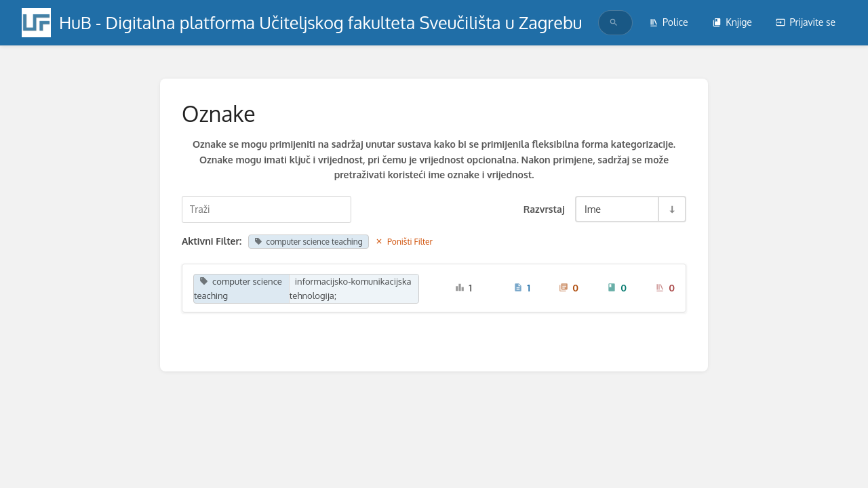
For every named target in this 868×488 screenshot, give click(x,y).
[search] (610, 23)
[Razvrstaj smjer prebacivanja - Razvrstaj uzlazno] (671, 209)
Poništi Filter (404, 242)
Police (669, 22)
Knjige (732, 22)
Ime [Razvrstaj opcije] (593, 209)
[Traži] (614, 23)
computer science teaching (309, 242)
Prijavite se (806, 22)
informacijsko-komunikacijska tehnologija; (351, 288)
